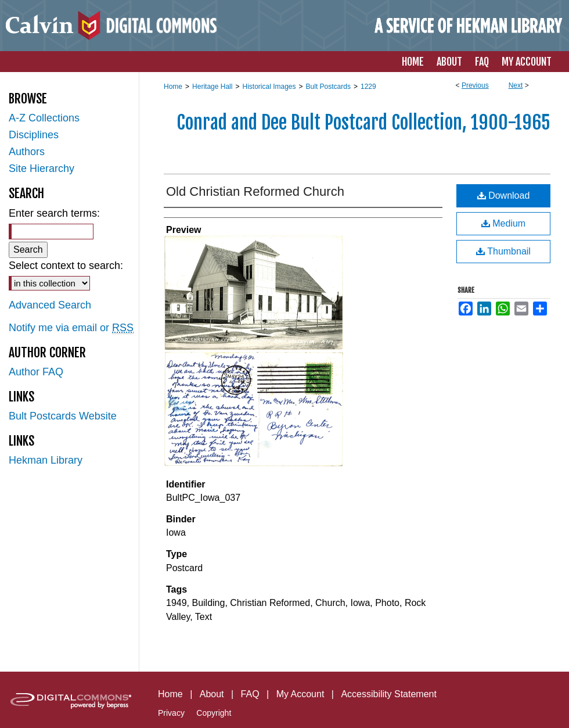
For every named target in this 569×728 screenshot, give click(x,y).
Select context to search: (66, 266)
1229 (368, 87)
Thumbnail (503, 251)
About (212, 694)
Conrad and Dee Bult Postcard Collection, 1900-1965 (363, 123)
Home (173, 87)
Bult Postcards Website (63, 416)
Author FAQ (36, 372)
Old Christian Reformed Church (255, 191)
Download (504, 196)
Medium (503, 223)
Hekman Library (46, 460)
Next (516, 85)
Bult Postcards (328, 87)
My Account (300, 694)
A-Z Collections (44, 118)
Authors (27, 152)
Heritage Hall (212, 87)
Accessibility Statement (389, 694)
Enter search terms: (54, 213)
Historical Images (269, 87)
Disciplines (34, 135)
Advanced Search (50, 305)
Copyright (214, 713)
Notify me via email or (71, 328)
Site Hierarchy (42, 168)
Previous (475, 85)
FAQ (250, 694)
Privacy (171, 713)
